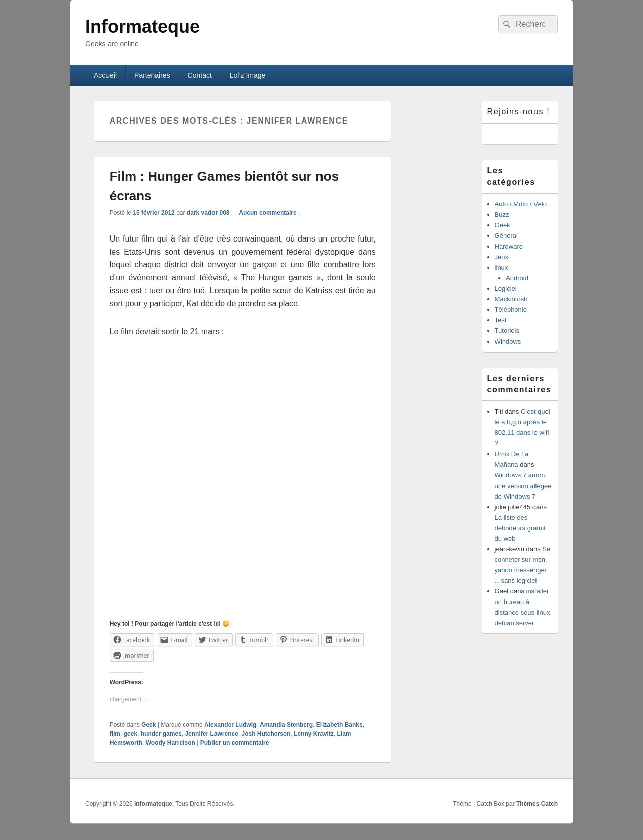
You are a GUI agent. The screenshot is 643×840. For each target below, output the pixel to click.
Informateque (143, 26)
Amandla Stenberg (286, 725)
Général (506, 236)
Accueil (105, 75)
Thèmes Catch (537, 804)
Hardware (509, 246)
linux (502, 267)
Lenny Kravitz (314, 734)
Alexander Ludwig (230, 725)
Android (517, 278)
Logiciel (506, 288)
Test (501, 320)
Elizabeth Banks (340, 725)
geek (130, 734)
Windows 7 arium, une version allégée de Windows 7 (523, 486)
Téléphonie (511, 310)
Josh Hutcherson (266, 734)
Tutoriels (507, 331)
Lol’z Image (248, 75)
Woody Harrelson (171, 743)
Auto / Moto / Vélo (521, 204)
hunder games (161, 734)
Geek (148, 725)
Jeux (502, 257)
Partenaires (152, 75)
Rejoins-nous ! (519, 112)
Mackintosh (511, 299)
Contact (200, 75)
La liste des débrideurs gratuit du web (520, 528)
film (115, 734)
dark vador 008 (208, 213)
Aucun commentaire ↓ (270, 213)
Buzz (502, 215)
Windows (508, 342)
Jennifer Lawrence (211, 734)
